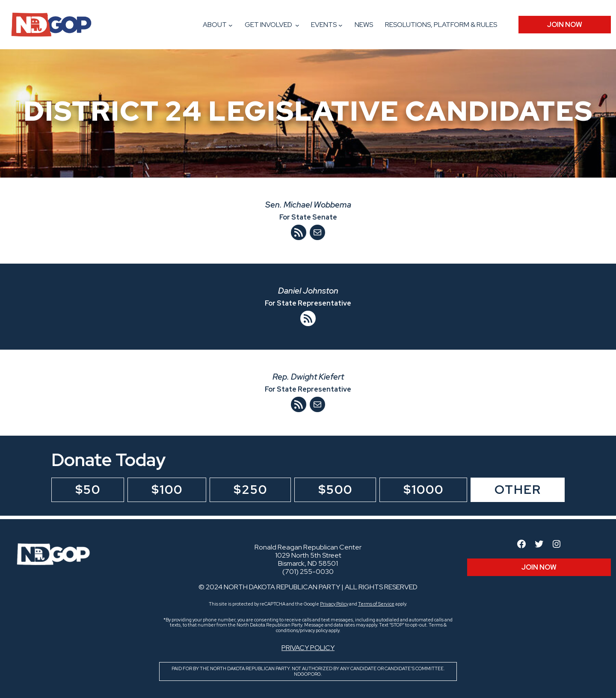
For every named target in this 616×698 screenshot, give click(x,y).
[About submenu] (231, 25)
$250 (250, 490)
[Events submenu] (341, 25)
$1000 (423, 490)
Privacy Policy (334, 604)
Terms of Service (376, 604)
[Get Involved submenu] (297, 25)
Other (518, 490)
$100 (167, 490)
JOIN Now (565, 25)
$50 (88, 490)
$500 (335, 490)
